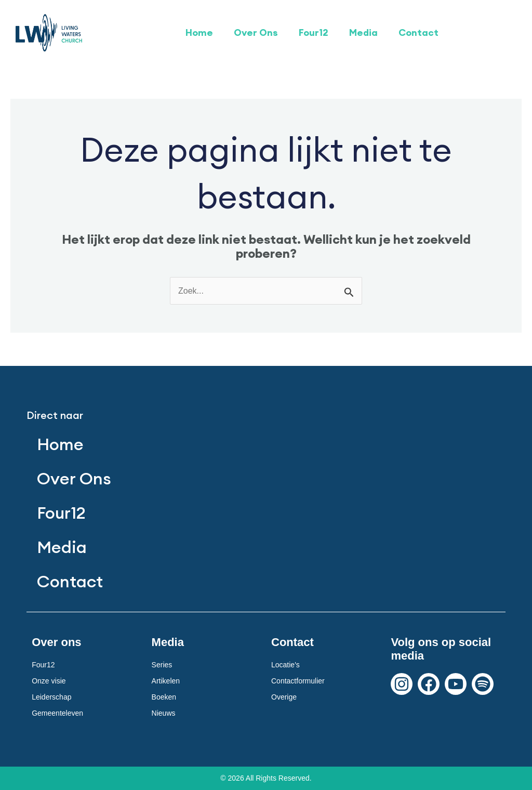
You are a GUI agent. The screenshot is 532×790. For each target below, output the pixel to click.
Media (62, 547)
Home (199, 32)
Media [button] (363, 32)
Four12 (314, 32)
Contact (418, 32)
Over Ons (256, 32)
